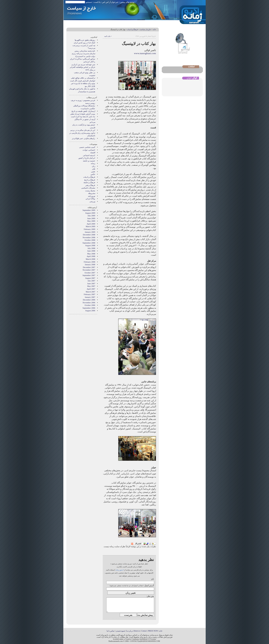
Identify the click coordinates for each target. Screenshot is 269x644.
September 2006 (89, 308)
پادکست (97, 2)
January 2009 (90, 232)
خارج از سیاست (145, 29)
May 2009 (91, 221)
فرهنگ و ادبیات (132, 29)
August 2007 (90, 278)
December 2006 (89, 300)
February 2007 (90, 294)
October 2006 (90, 305)
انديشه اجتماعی (89, 155)
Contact (144, 631)
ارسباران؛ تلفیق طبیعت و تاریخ (83, 111)
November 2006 (89, 303)
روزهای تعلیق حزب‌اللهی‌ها (85, 40)
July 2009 (91, 216)
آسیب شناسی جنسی (87, 147)
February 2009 (90, 229)
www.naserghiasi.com (145, 53)
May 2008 (91, 254)
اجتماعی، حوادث (89, 150)
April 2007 (91, 289)
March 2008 (91, 259)
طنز (94, 169)
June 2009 (91, 218)
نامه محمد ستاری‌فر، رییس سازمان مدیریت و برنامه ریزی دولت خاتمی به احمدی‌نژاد (83, 54)
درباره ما (130, 631)
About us (137, 631)
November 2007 (89, 270)
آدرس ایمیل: (149, 585)
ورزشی (92, 201)
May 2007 (91, 286)
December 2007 (89, 267)
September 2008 (89, 243)
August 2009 (90, 213)
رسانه (93, 163)
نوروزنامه (92, 196)
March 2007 (91, 292)
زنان (94, 166)
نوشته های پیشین (127, 2)
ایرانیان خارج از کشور (87, 158)
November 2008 (89, 237)
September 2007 (89, 275)
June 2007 (91, 284)
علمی (93, 172)
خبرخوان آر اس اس (110, 2)
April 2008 (91, 256)
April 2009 (91, 224)
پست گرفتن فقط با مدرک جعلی (83, 114)
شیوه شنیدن (120, 631)
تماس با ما (111, 631)
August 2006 (90, 311)
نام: (152, 579)
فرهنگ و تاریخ (90, 180)
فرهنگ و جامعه (89, 182)
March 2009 (91, 226)
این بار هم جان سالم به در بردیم (83, 130)
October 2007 (90, 273)
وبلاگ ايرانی (90, 199)
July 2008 (91, 248)
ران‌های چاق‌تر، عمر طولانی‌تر (84, 138)
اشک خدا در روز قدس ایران (85, 43)
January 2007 (90, 297)
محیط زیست (90, 191)
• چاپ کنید (108, 36)
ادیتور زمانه (120, 570)
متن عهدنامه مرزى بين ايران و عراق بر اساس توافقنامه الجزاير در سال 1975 (82, 67)
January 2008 (90, 265)
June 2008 (91, 251)
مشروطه (92, 193)
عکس (93, 174)
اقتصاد (93, 153)
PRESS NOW (153, 631)
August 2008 (90, 245)
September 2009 (89, 210)
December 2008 (89, 235)
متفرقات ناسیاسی (88, 188)
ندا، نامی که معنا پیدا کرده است (83, 117)
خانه (154, 29)
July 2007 (91, 281)
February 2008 (90, 262)
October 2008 (90, 240)
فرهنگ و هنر (90, 185)
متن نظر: (150, 596)
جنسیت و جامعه (89, 161)
